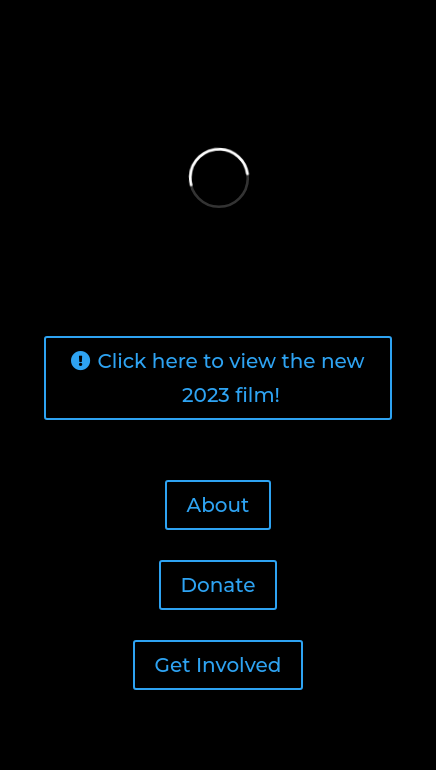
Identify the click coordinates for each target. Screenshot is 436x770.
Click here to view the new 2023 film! (230, 378)
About (218, 505)
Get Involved (218, 665)
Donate (218, 585)
